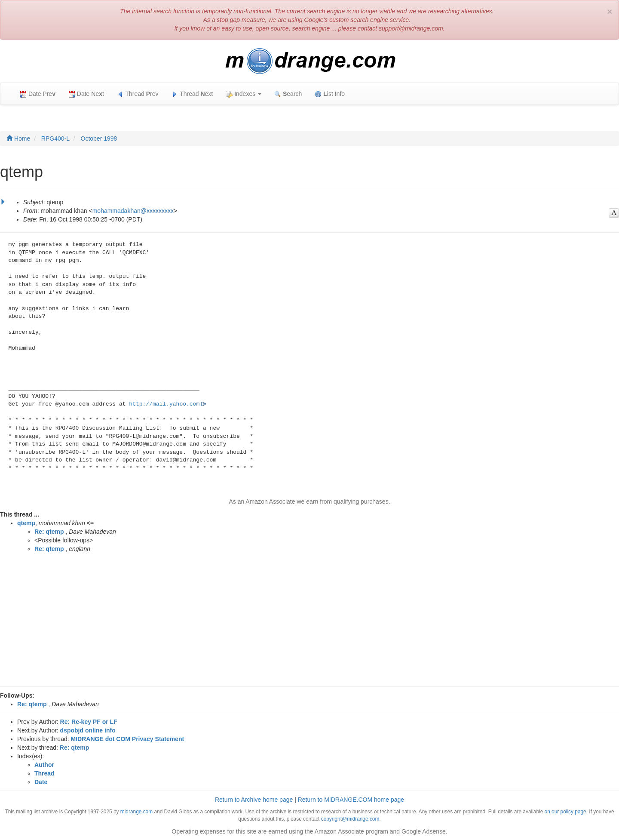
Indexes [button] (244, 94)
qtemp (26, 523)
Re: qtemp (49, 532)
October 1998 (99, 138)
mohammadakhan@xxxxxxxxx (133, 211)
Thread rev (138, 94)
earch (288, 94)
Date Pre (38, 94)
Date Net (86, 94)
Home (18, 138)
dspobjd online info (88, 730)
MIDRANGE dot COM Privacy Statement (128, 739)
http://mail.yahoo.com (164, 404)
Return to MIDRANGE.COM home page (351, 800)
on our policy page (565, 812)
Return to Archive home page (254, 800)
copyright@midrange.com (350, 819)
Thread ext (192, 94)
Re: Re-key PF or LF (89, 722)
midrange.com (136, 812)
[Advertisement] (309, 622)
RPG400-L (55, 138)
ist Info (330, 94)
